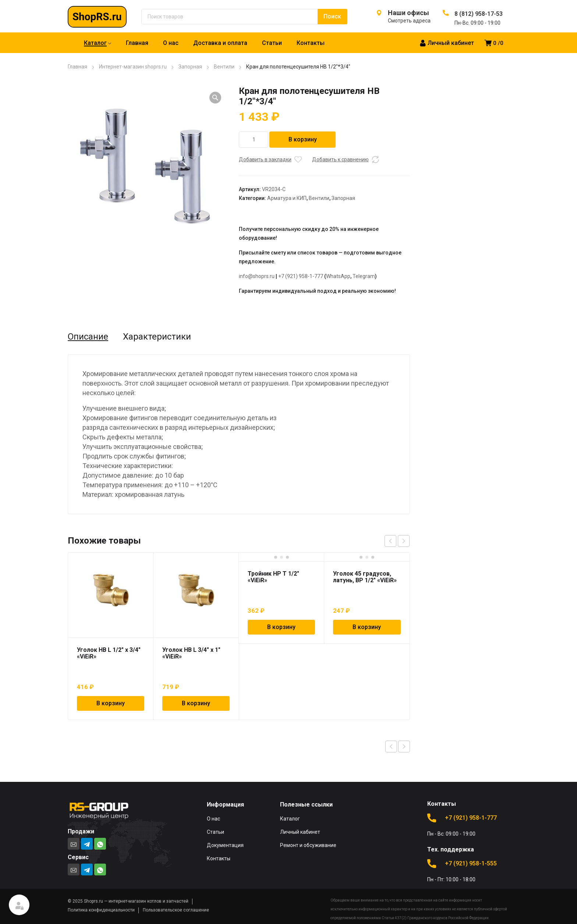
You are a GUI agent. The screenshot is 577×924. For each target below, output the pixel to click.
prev (390, 541)
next (404, 541)
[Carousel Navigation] (397, 541)
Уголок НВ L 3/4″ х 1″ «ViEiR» (191, 653)
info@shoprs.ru (257, 276)
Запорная (190, 67)
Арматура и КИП (287, 198)
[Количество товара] (254, 140)
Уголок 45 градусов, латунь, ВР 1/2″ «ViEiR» (365, 577)
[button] (215, 98)
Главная (77, 67)
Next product (404, 746)
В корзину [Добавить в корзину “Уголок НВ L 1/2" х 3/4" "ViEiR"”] (111, 703)
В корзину (303, 139)
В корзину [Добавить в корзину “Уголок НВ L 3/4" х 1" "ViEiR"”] (196, 703)
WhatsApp (338, 276)
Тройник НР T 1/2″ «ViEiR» (273, 577)
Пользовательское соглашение (176, 910)
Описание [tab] (88, 337)
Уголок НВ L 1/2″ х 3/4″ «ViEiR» (109, 653)
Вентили (224, 67)
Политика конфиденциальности (101, 910)
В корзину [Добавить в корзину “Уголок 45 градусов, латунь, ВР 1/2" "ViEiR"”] (367, 627)
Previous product (391, 746)
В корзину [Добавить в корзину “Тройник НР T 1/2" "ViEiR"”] (281, 627)
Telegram (364, 276)
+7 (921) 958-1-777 (301, 276)
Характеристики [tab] (157, 337)
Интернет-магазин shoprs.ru (133, 67)
